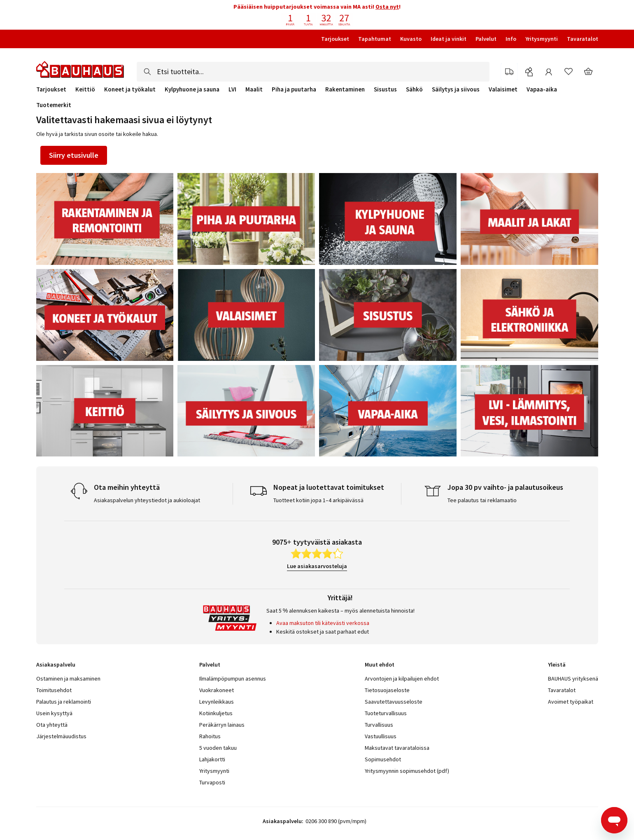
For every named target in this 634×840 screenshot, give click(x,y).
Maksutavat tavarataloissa (397, 748)
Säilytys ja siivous (456, 89)
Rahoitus (210, 736)
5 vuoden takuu (218, 748)
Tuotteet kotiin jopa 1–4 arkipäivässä (318, 500)
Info (511, 39)
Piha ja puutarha (294, 89)
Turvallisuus (379, 725)
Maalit (254, 89)
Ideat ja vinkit (449, 39)
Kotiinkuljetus (216, 713)
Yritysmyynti (542, 39)
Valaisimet (503, 89)
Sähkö (414, 89)
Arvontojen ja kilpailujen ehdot (402, 679)
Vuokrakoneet (217, 690)
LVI (232, 89)
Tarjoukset (335, 39)
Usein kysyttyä (54, 713)
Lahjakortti (212, 759)
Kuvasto (411, 39)
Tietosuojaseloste (387, 690)
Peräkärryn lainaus (222, 725)
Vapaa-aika (542, 89)
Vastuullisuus (381, 736)
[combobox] (313, 72)
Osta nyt (387, 7)
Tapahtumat (375, 39)
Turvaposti (212, 782)
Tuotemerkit (54, 105)
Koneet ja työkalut (130, 89)
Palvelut (486, 39)
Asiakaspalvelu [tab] (56, 665)
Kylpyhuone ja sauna (192, 89)
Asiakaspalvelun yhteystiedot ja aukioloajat (147, 500)
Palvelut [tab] (210, 665)
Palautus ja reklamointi (64, 702)
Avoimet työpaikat (571, 702)
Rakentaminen (345, 89)
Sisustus (385, 89)
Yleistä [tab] (557, 665)
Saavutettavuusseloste (394, 702)
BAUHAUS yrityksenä (573, 679)
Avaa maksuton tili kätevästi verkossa (323, 623)
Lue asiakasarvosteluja (317, 566)
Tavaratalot (583, 39)
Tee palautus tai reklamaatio (482, 500)
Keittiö (85, 89)
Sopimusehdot (383, 759)
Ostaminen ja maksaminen (68, 679)
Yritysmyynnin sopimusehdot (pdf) (407, 771)
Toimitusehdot (54, 690)
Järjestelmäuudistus (61, 736)
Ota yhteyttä (52, 725)
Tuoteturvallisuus (386, 713)
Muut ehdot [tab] (380, 665)
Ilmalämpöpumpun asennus (233, 679)
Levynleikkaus (217, 702)
